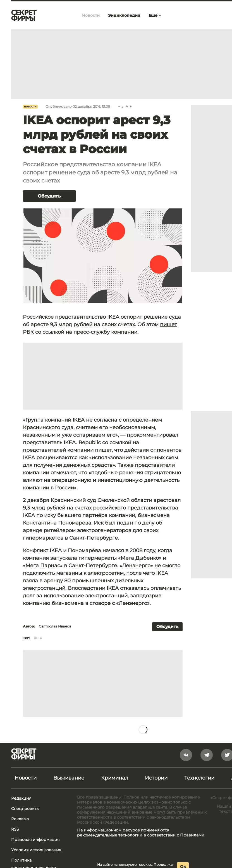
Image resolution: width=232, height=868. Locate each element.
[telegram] (207, 755)
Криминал (115, 778)
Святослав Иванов (55, 626)
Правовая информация (35, 840)
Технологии (199, 778)
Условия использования (36, 850)
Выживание (69, 778)
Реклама (20, 819)
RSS (15, 829)
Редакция (21, 798)
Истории (156, 778)
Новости (30, 107)
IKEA (38, 638)
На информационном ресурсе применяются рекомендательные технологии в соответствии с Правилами (141, 833)
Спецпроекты (25, 809)
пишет (168, 324)
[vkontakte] (186, 755)
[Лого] (24, 15)
